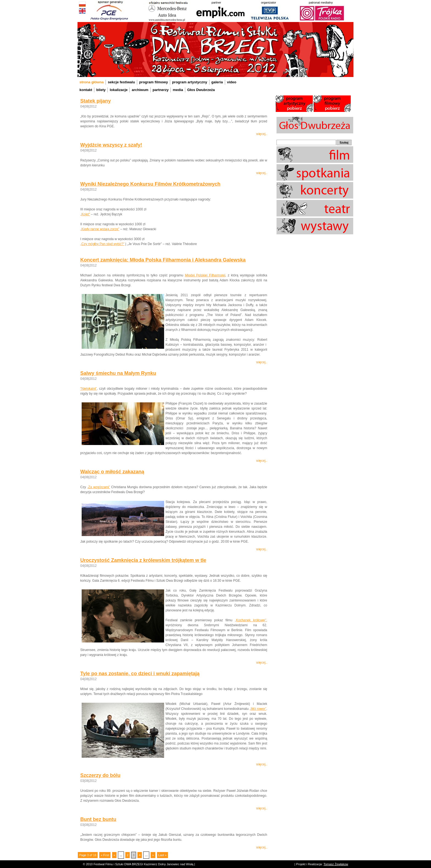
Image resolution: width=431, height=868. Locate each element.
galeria (217, 82)
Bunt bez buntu (98, 819)
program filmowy (154, 82)
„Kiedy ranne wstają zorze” (100, 229)
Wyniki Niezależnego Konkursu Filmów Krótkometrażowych (150, 184)
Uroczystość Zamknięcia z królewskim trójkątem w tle (143, 560)
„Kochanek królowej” (250, 620)
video (232, 82)
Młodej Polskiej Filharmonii (205, 275)
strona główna (92, 82)
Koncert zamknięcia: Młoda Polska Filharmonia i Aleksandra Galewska (163, 260)
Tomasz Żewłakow (336, 864)
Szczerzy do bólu (100, 775)
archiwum (140, 90)
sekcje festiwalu (121, 82)
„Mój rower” (258, 709)
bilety (101, 90)
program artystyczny (190, 82)
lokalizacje (119, 90)
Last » (162, 855)
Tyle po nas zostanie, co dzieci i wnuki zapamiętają (140, 674)
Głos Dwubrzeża (201, 90)
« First (105, 855)
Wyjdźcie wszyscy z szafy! (111, 145)
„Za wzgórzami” (99, 487)
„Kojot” (85, 214)
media (178, 90)
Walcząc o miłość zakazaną (112, 472)
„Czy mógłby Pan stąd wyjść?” (102, 244)
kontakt (86, 90)
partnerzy (161, 90)
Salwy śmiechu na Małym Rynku (118, 373)
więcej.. (262, 134)
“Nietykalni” (89, 389)
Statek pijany (96, 101)
